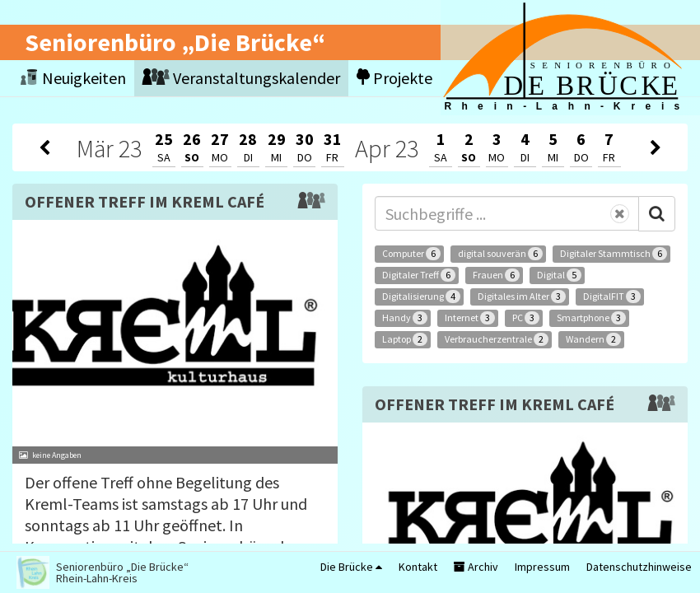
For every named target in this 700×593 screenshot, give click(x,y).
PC (526, 318)
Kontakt (418, 567)
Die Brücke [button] (351, 567)
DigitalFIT (612, 296)
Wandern (593, 339)
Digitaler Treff (419, 275)
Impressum (542, 567)
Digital (559, 275)
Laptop (405, 339)
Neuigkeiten (73, 78)
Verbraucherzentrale (497, 339)
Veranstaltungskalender (241, 78)
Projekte (394, 78)
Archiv (476, 567)
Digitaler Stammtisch (614, 254)
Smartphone (591, 318)
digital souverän (500, 254)
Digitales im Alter (522, 296)
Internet (470, 318)
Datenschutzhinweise (639, 567)
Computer (411, 254)
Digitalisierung (421, 296)
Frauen (496, 275)
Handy (405, 318)
